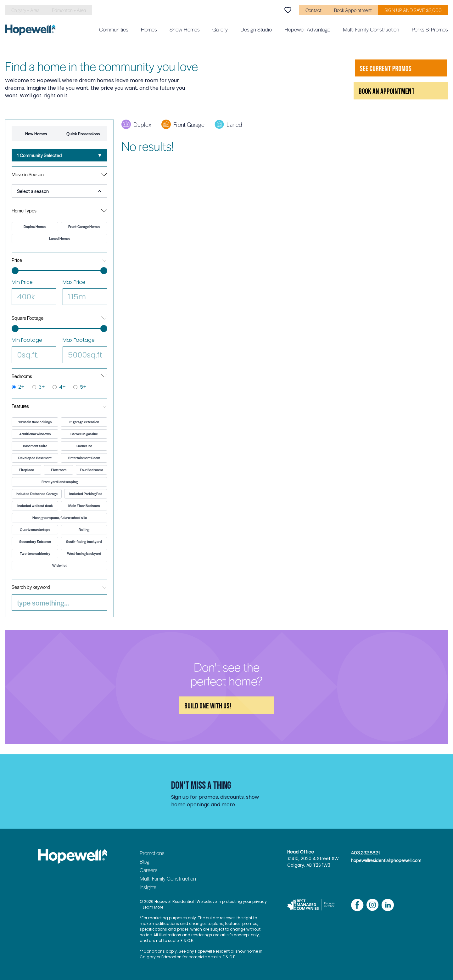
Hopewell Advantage (307, 29)
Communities (114, 29)
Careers (149, 870)
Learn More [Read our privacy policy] (153, 907)
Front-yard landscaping (60, 482)
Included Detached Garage (37, 494)
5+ (80, 387)
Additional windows (35, 434)
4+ (59, 387)
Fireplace (26, 470)
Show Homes (185, 29)
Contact (313, 10)
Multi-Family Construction (371, 29)
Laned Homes (60, 238)
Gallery (220, 29)
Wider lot (59, 565)
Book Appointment (353, 10)
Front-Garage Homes (84, 226)
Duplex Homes (35, 226)
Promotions (152, 853)
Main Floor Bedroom (84, 506)
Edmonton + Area (69, 10)
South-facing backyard (84, 541)
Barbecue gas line (84, 434)
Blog (145, 861)
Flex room (59, 470)
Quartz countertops (35, 529)
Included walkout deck (35, 506)
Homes (149, 29)
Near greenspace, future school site (60, 518)
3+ (39, 387)
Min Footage (34, 350)
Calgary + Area (25, 10)
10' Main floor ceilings (35, 422)
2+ (18, 387)
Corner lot (84, 446)
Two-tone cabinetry (35, 553)
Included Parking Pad (86, 494)
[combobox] (59, 155)
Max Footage (85, 350)
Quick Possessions (83, 134)
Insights (148, 887)
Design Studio (256, 29)
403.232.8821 (366, 853)
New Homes (36, 134)
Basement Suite (35, 446)
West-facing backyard (84, 553)
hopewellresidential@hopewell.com (383, 860)
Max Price (85, 292)
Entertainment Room (84, 458)
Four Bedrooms (92, 470)
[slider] (15, 271)
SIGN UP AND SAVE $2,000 (413, 10)
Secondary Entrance (35, 541)
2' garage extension (84, 422)
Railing (84, 529)
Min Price (34, 292)
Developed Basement (35, 458)
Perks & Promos (430, 29)
